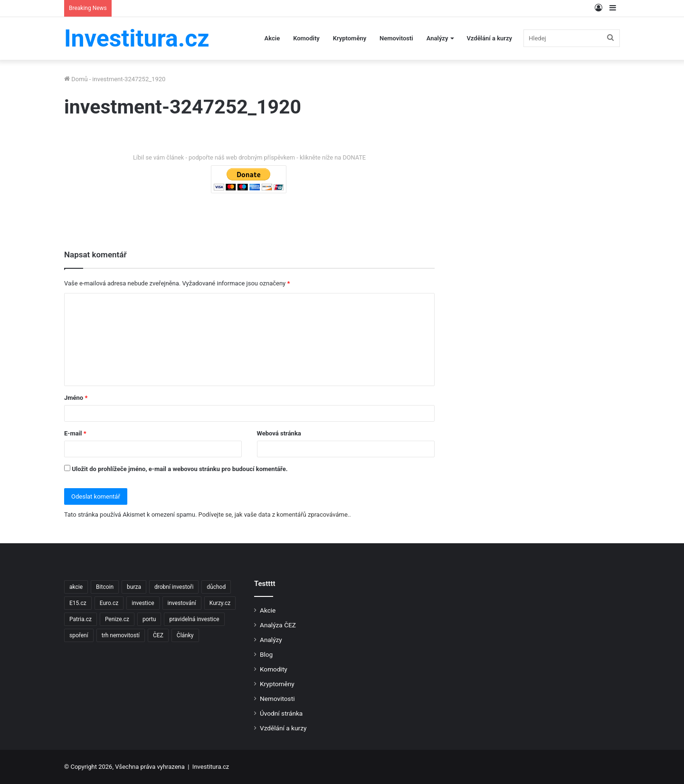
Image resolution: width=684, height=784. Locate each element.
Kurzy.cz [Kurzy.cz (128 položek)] (220, 603)
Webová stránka (279, 433)
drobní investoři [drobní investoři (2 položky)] (174, 587)
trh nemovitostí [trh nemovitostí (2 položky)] (121, 635)
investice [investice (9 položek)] (143, 603)
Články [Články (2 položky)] (185, 635)
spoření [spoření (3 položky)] (79, 635)
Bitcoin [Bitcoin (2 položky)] (105, 587)
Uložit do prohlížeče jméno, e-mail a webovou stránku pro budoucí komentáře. (180, 469)
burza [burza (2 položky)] (134, 587)
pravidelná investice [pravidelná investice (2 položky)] (194, 619)
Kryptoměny (350, 38)
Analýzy (437, 38)
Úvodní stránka (281, 713)
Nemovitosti (396, 38)
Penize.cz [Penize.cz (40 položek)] (117, 619)
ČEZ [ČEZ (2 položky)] (158, 635)
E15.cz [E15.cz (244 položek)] (78, 603)
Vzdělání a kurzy (489, 38)
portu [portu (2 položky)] (149, 619)
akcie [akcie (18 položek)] (76, 587)
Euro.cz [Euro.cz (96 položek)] (109, 603)
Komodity (306, 38)
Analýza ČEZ (278, 625)
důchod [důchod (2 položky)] (216, 587)
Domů (76, 79)
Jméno (76, 398)
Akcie (272, 38)
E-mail (75, 433)
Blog (266, 654)
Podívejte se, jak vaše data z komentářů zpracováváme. (274, 515)
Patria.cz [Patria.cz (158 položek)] (81, 619)
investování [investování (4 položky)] (182, 603)
